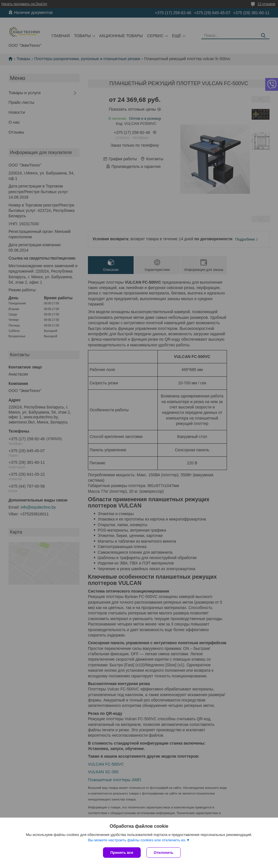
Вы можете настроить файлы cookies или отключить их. (137, 840)
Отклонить (164, 853)
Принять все (122, 853)
